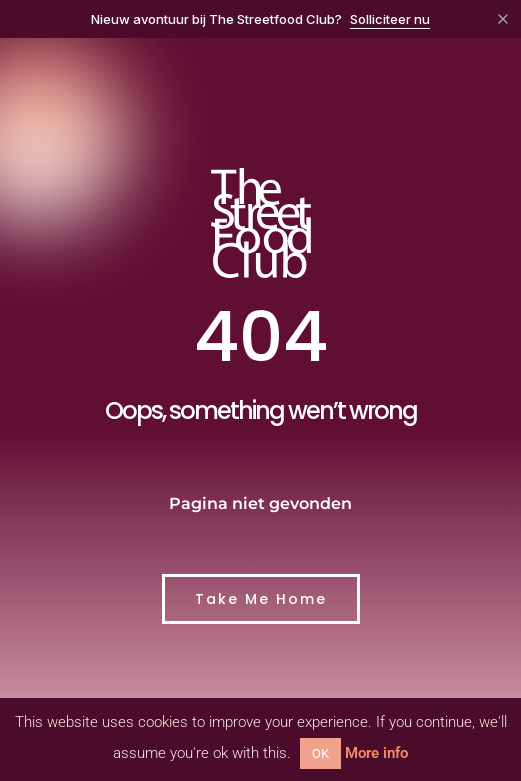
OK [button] (320, 753)
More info (376, 753)
